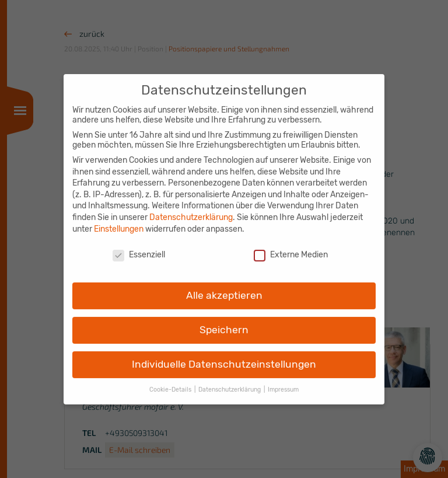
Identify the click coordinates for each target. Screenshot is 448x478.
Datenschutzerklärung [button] (230, 381)
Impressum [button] (283, 381)
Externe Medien (291, 247)
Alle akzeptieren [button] (224, 287)
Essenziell (139, 247)
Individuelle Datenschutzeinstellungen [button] (224, 356)
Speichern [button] (224, 322)
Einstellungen (119, 221)
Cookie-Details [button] (171, 381)
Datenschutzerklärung (191, 209)
